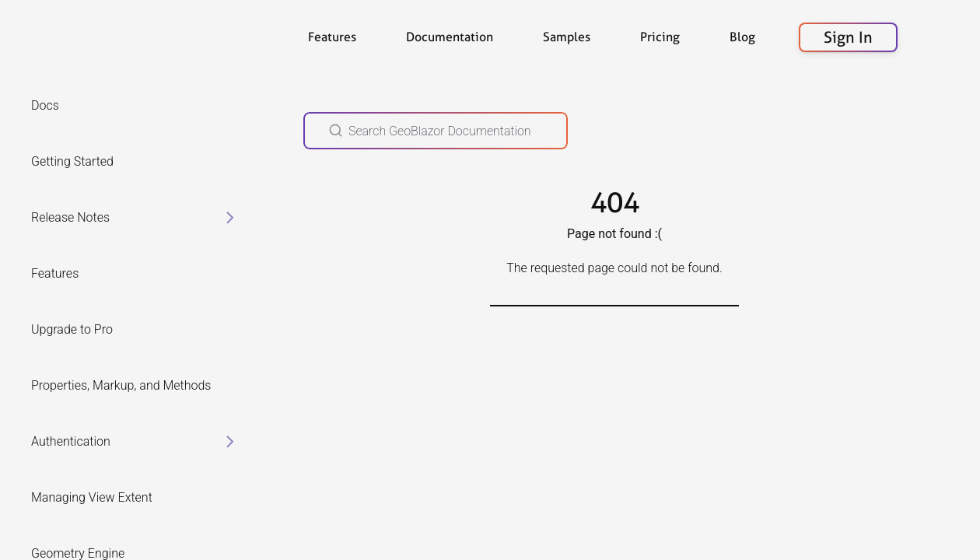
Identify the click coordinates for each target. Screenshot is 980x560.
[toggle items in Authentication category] (230, 442)
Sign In (848, 37)
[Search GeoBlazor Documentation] (436, 131)
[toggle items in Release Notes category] (230, 218)
